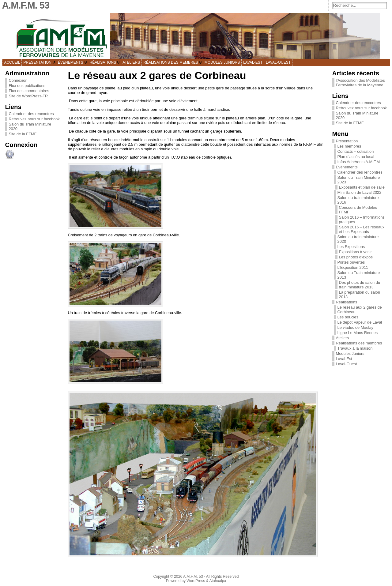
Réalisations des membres (359, 343)
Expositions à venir (355, 252)
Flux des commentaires (29, 91)
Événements (347, 167)
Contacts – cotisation (356, 151)
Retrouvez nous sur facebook (34, 119)
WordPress (196, 581)
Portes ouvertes (351, 262)
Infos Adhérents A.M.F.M (359, 162)
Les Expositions (351, 247)
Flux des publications (27, 86)
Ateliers (343, 338)
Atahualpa (218, 581)
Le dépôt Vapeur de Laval (360, 322)
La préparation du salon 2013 (360, 295)
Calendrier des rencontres (31, 114)
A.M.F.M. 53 (193, 577)
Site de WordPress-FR (28, 96)
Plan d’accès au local (356, 157)
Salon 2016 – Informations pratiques (362, 220)
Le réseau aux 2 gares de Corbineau (360, 310)
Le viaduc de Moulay (355, 327)
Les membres (349, 146)
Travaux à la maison (355, 348)
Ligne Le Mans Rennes (358, 333)
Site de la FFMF (23, 134)
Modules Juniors (350, 353)
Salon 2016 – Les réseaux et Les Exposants (362, 229)
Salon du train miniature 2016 (358, 200)
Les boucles (348, 317)
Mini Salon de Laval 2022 (360, 192)
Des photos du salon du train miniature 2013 (360, 285)
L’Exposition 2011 (353, 267)
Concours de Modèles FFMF (358, 210)
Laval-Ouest (347, 364)
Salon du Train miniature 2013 (359, 275)
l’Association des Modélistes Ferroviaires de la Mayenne (360, 83)
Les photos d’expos (356, 257)
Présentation (347, 141)
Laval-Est (344, 359)
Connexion (18, 80)
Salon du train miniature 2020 (358, 239)
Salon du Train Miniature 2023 (359, 180)
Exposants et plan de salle (362, 187)
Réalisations (347, 302)
